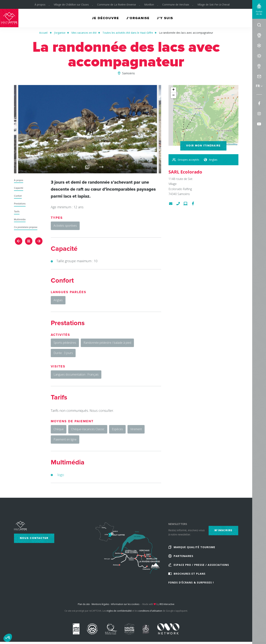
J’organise (138, 18)
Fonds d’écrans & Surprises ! (191, 582)
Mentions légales (100, 604)
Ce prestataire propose (26, 227)
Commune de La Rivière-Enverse (117, 5)
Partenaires (183, 556)
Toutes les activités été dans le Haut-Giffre (128, 33)
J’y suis (165, 18)
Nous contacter (34, 538)
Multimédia (20, 220)
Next (101, 167)
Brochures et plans (190, 574)
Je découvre (105, 18)
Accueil (43, 33)
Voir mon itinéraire (203, 146)
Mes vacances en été (84, 33)
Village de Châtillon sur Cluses (71, 5)
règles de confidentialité (119, 611)
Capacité (19, 188)
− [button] (173, 95)
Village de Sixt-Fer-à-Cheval (213, 5)
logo (61, 475)
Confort (18, 196)
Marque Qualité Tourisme (194, 547)
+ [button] (173, 90)
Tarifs (17, 212)
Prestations (20, 204)
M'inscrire (223, 530)
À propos (40, 5)
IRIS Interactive (167, 604)
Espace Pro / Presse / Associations (201, 565)
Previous (74, 167)
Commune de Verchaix (176, 5)
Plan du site (84, 604)
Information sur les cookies (125, 604)
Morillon (149, 5)
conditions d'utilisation (150, 611)
